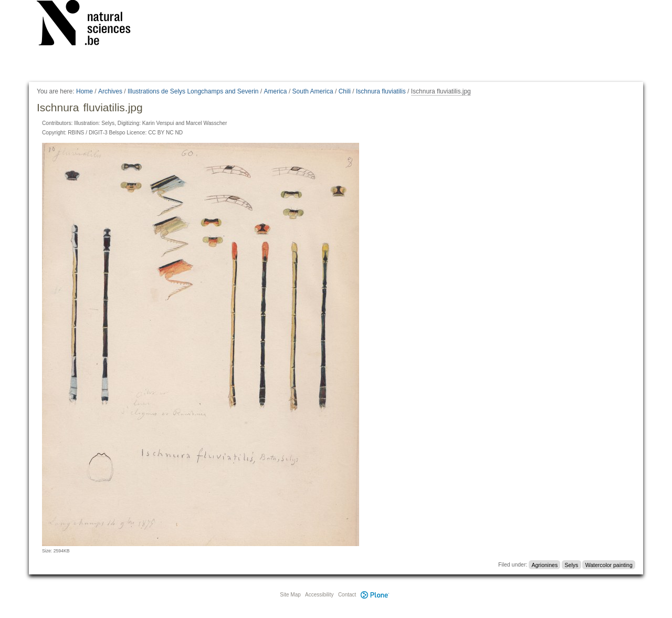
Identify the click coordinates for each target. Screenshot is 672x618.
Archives (110, 91)
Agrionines (545, 564)
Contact (347, 595)
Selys (572, 564)
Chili (345, 91)
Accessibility (319, 595)
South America (313, 91)
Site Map (290, 595)
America (276, 91)
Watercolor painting (609, 564)
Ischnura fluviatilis (381, 91)
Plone (375, 595)
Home (85, 91)
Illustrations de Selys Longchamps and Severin (193, 91)
